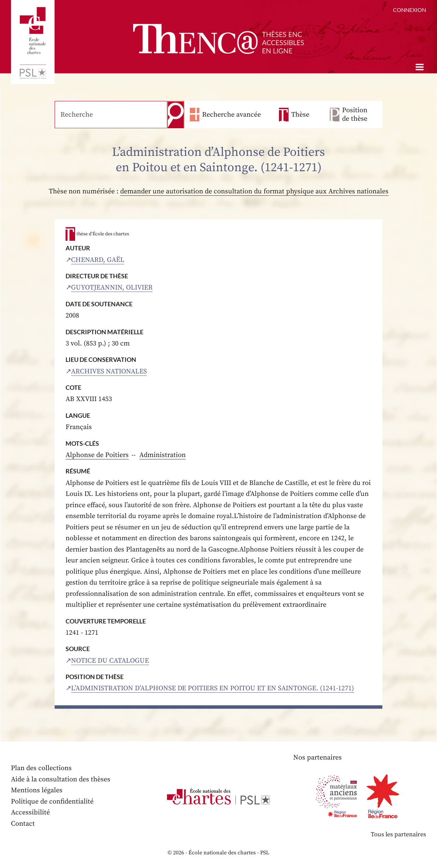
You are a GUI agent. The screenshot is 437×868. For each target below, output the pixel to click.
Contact (23, 824)
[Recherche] (111, 115)
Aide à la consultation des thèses (61, 779)
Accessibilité (30, 813)
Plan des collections (41, 768)
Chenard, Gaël (98, 260)
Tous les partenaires (398, 834)
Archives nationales (109, 372)
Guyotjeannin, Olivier (112, 288)
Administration (163, 455)
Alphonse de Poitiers (97, 455)
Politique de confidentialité (52, 802)
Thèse (300, 115)
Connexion (410, 10)
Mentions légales (37, 790)
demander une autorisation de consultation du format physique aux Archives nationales (254, 192)
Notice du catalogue (110, 661)
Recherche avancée (231, 115)
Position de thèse (355, 115)
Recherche (176, 115)
